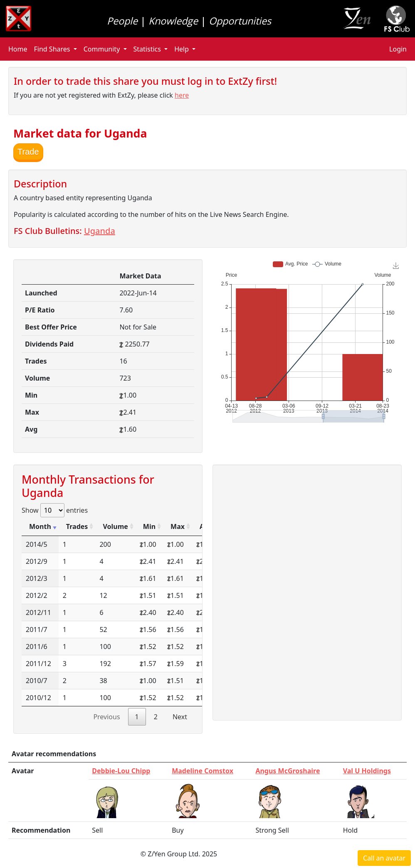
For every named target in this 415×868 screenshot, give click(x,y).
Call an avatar (384, 858)
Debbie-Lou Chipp (121, 771)
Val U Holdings (367, 771)
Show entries (55, 510)
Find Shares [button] (53, 49)
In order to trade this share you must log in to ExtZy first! (145, 81)
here (182, 95)
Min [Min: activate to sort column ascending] (149, 526)
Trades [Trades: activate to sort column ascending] (77, 526)
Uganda (100, 231)
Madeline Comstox (203, 771)
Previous (106, 717)
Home (18, 49)
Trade (28, 152)
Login (398, 49)
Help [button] (182, 49)
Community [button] (103, 49)
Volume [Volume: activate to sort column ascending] (115, 526)
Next (180, 717)
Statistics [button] (148, 49)
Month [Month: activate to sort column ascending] (40, 526)
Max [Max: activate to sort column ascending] (178, 526)
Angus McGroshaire (288, 771)
